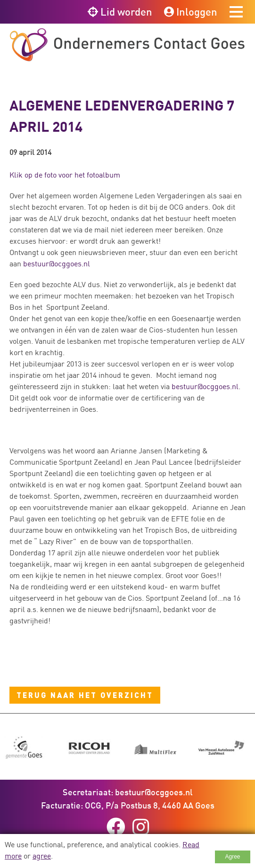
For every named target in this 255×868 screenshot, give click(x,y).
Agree (232, 857)
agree (42, 856)
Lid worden (120, 12)
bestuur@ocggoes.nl (57, 264)
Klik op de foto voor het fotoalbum (65, 175)
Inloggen (191, 12)
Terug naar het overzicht (85, 695)
